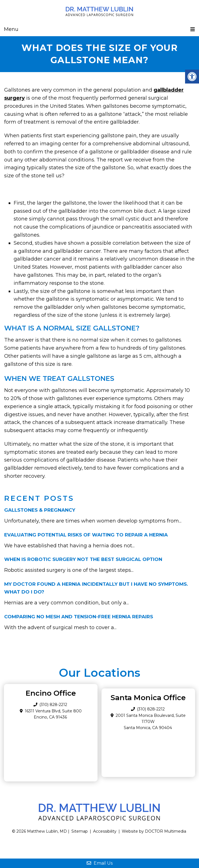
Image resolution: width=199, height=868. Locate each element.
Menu (11, 29)
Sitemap (80, 831)
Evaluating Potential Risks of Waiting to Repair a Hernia (86, 535)
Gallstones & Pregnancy (40, 510)
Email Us (100, 863)
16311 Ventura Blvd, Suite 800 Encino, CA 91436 (53, 714)
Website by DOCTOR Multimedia (154, 831)
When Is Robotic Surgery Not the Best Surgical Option (83, 559)
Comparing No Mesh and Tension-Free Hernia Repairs (79, 617)
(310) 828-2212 (151, 709)
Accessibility (105, 831)
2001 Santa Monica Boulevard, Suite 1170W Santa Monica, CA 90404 (151, 722)
